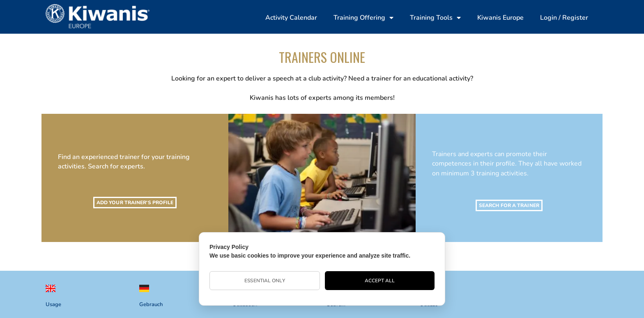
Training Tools (435, 18)
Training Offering (363, 18)
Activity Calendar (291, 18)
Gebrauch (151, 304)
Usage (53, 304)
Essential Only (264, 281)
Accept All (380, 281)
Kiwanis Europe (500, 18)
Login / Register (564, 18)
